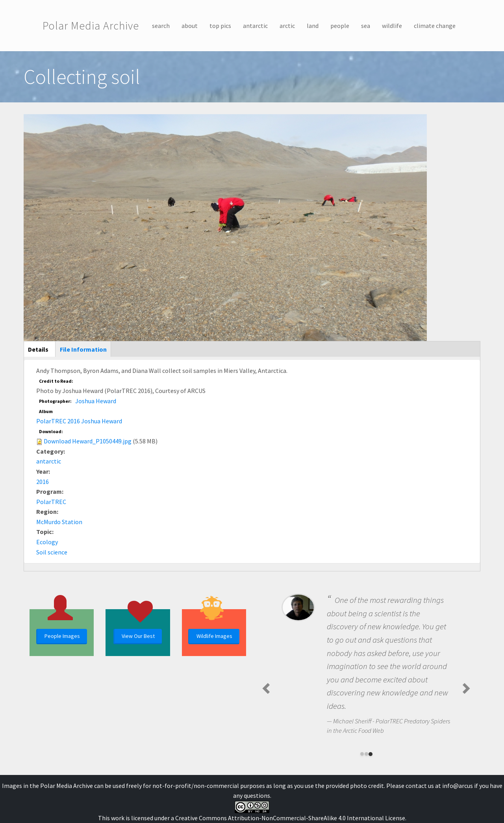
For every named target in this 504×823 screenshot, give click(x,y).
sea (366, 26)
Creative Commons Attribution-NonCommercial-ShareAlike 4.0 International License (290, 818)
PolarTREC (51, 502)
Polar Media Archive (91, 26)
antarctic (255, 26)
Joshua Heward (96, 401)
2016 (43, 482)
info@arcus (458, 786)
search (161, 26)
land (313, 26)
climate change (435, 26)
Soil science (52, 552)
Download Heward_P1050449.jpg (88, 441)
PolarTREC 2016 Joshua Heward (79, 421)
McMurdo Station (59, 522)
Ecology (47, 542)
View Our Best (138, 636)
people (340, 26)
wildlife (392, 26)
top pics (220, 26)
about (190, 26)
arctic (287, 26)
